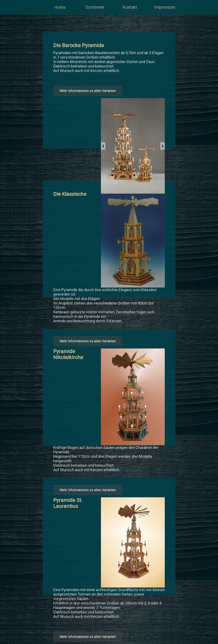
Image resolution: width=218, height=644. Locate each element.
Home (60, 7)
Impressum (165, 7)
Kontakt (130, 7)
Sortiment (95, 7)
